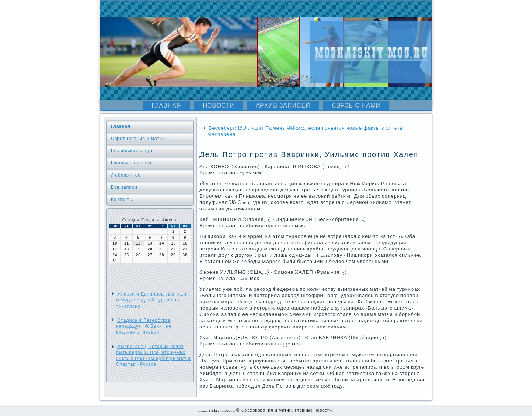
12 (138, 243)
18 (127, 249)
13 (150, 243)
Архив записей (283, 106)
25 (127, 255)
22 (173, 249)
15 (173, 243)
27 (150, 255)
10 (115, 243)
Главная (166, 106)
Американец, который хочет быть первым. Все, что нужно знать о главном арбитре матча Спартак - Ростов (154, 356)
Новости (219, 106)
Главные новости (131, 163)
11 (127, 243)
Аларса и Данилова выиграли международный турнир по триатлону (152, 300)
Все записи (124, 187)
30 (185, 255)
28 (162, 255)
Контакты (122, 200)
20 (150, 249)
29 (173, 255)
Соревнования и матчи (138, 139)
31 (115, 261)
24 (115, 255)
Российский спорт (132, 151)
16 (185, 243)
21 (162, 249)
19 (138, 249)
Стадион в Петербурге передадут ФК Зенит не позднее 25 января (144, 326)
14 (162, 243)
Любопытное (126, 175)
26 (138, 255)
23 (185, 249)
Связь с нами (356, 106)
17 (115, 249)
